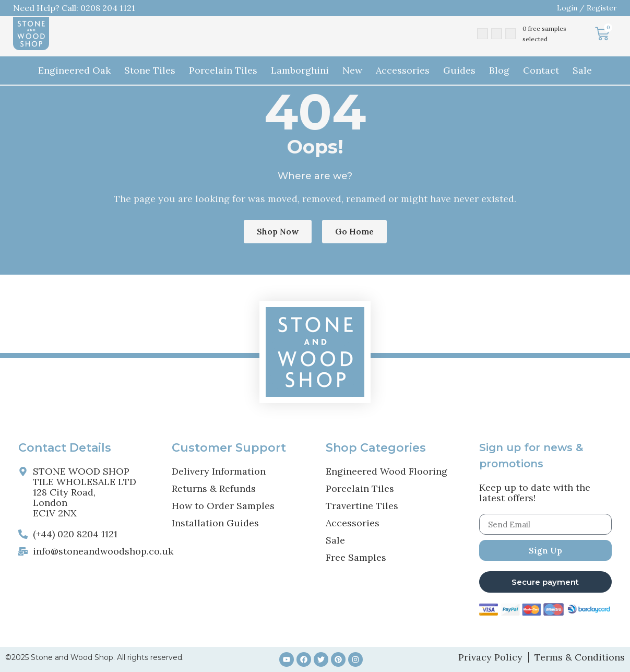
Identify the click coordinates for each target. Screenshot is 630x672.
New (352, 70)
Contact (541, 70)
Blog (499, 70)
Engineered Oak (74, 70)
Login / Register (587, 8)
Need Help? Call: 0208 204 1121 (74, 8)
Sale (582, 70)
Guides (459, 70)
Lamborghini (300, 70)
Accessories (403, 70)
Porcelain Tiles (223, 70)
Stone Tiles (150, 70)
